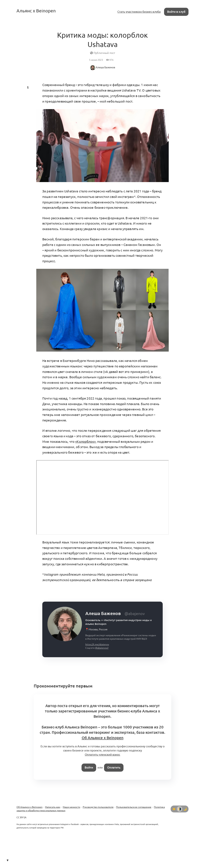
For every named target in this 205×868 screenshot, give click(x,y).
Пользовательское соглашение (134, 807)
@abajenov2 (102, 648)
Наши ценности (71, 807)
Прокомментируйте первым (63, 686)
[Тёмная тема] (185, 809)
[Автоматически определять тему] (180, 809)
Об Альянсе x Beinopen (103, 738)
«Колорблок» (85, 442)
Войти (89, 767)
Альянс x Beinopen (36, 11)
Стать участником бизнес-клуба (139, 12)
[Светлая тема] (174, 809)
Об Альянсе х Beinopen (29, 807)
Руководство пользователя (98, 807)
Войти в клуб (176, 12)
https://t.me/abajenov (97, 644)
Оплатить (114, 767)
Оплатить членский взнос (102, 755)
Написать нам (53, 807)
